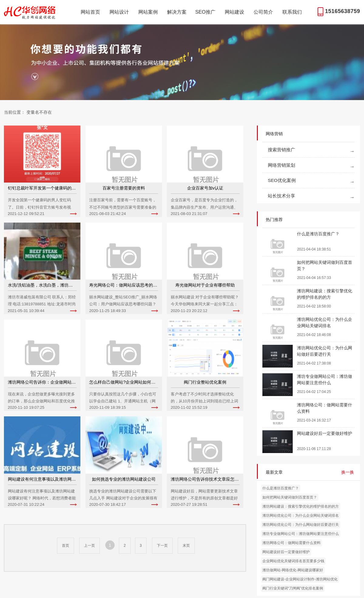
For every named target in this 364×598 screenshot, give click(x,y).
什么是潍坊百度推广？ (281, 488)
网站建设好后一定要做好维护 (286, 552)
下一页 (162, 546)
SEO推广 (205, 12)
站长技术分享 (281, 196)
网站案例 (148, 12)
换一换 (348, 472)
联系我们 (292, 12)
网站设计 (119, 12)
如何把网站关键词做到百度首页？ (290, 497)
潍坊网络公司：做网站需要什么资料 (292, 543)
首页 (66, 546)
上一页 (89, 546)
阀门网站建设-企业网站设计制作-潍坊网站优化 (300, 579)
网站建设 (234, 12)
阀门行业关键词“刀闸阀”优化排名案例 (293, 588)
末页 (186, 546)
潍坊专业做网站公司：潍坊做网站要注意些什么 (301, 534)
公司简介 (263, 12)
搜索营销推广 (281, 150)
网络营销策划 (281, 165)
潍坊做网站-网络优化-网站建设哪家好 (293, 570)
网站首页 (90, 12)
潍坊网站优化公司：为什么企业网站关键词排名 (301, 516)
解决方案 (177, 12)
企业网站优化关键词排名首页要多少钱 (293, 561)
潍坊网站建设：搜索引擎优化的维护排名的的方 (301, 506)
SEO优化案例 (282, 180)
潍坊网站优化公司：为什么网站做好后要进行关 (301, 525)
